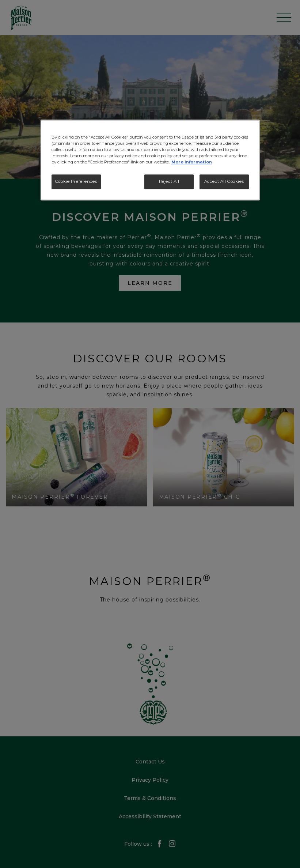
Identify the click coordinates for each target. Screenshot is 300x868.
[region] (150, 160)
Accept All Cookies (224, 182)
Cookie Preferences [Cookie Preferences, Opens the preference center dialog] (76, 182)
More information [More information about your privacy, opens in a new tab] (192, 162)
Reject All (169, 182)
